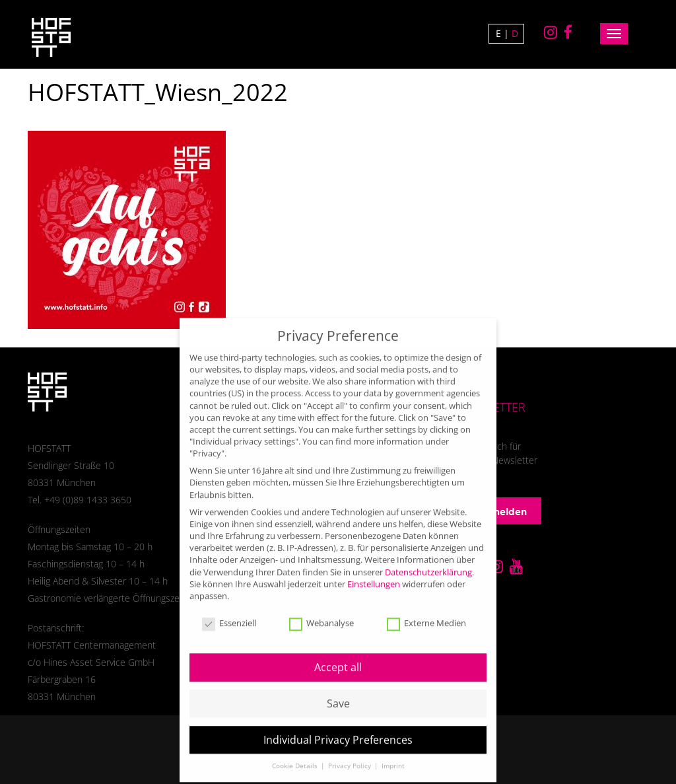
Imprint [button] (393, 752)
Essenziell (229, 610)
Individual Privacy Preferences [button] (338, 726)
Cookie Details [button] (296, 752)
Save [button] (338, 690)
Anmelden (494, 511)
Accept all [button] (338, 653)
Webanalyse (321, 610)
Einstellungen (374, 570)
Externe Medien (426, 610)
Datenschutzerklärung (428, 558)
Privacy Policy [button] (351, 752)
